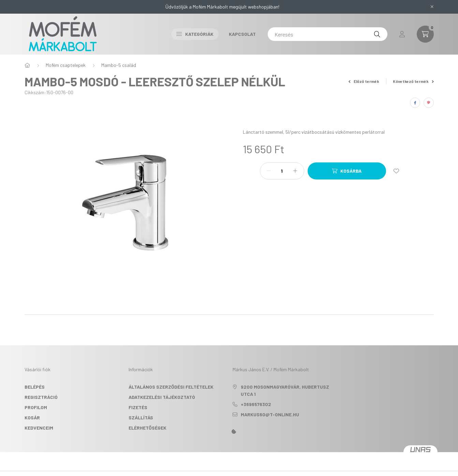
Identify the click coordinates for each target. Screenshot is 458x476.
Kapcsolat (242, 34)
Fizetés (138, 407)
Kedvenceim (39, 428)
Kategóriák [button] (195, 34)
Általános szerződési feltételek (171, 387)
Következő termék (413, 81)
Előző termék (364, 81)
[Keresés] (328, 34)
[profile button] (402, 34)
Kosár (32, 417)
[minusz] (269, 171)
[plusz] (295, 171)
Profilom (36, 407)
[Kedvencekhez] (396, 171)
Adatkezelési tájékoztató (162, 397)
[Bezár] (432, 7)
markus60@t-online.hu (270, 414)
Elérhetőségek (147, 428)
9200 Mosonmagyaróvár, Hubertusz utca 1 (285, 390)
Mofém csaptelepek (66, 65)
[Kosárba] (347, 171)
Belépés (35, 387)
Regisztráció (41, 397)
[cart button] (425, 34)
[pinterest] (429, 103)
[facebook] (415, 103)
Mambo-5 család (119, 65)
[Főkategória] (27, 65)
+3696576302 (256, 404)
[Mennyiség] (282, 171)
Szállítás (141, 417)
